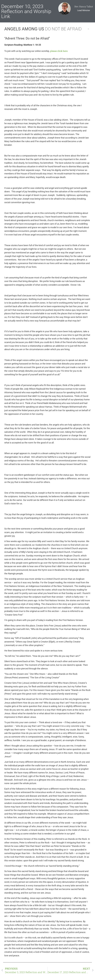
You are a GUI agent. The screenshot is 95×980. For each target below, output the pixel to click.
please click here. (59, 51)
